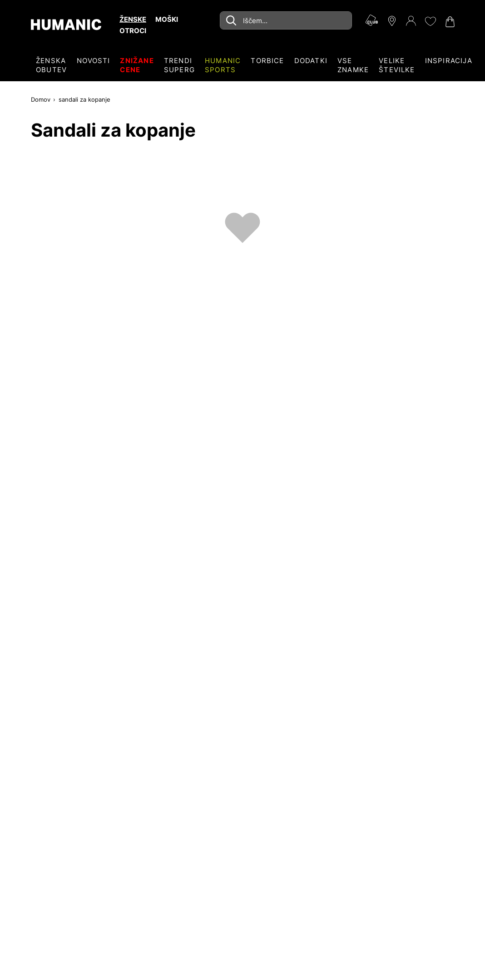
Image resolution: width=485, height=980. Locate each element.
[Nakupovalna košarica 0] (449, 22)
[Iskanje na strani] (286, 20)
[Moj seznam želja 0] (430, 21)
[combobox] (286, 20)
